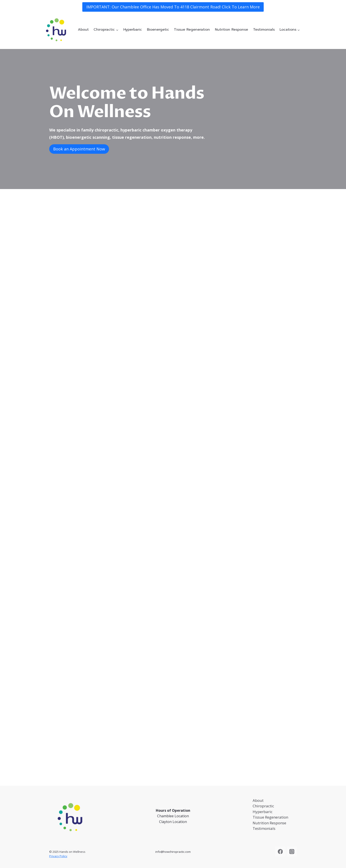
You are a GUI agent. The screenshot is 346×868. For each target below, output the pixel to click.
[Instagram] (292, 852)
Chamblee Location (173, 816)
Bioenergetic (158, 30)
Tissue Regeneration (192, 30)
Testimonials (264, 30)
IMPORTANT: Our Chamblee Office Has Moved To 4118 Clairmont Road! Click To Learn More (173, 7)
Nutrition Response (231, 30)
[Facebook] (280, 852)
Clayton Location (173, 822)
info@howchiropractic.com (173, 852)
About (83, 30)
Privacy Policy (58, 856)
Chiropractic (263, 806)
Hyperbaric (133, 30)
